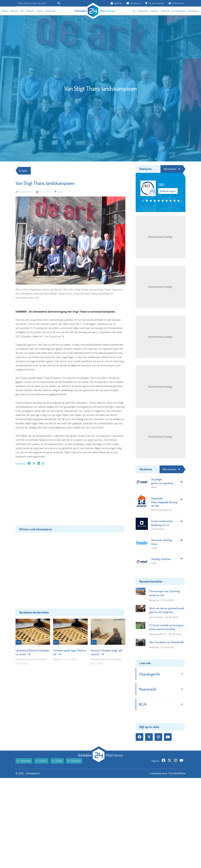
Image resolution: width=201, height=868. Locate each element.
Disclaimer (74, 761)
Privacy (57, 761)
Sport (40, 11)
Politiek (30, 11)
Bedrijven (193, 11)
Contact (41, 761)
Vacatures (134, 3)
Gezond (165, 11)
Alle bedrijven (172, 169)
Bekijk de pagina (168, 191)
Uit (134, 11)
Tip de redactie (155, 3)
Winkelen (143, 11)
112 (22, 11)
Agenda (116, 3)
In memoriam (179, 11)
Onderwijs (50, 11)
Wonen (155, 11)
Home (5, 11)
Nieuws (15, 11)
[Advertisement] (70, 497)
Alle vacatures (171, 469)
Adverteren (176, 3)
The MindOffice (177, 774)
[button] (143, 201)
